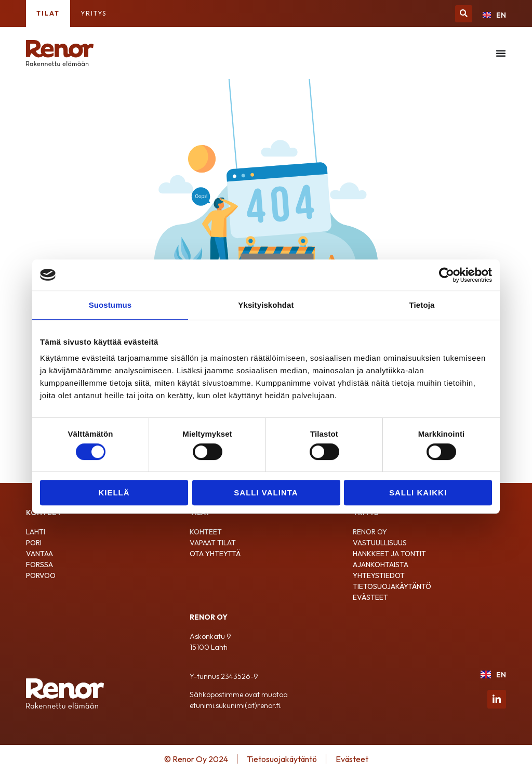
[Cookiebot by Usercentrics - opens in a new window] (447, 275)
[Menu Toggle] (501, 53)
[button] (464, 14)
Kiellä (114, 493)
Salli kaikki (418, 493)
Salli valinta (266, 493)
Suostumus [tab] (110, 305)
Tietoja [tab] (422, 305)
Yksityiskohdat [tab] (266, 305)
